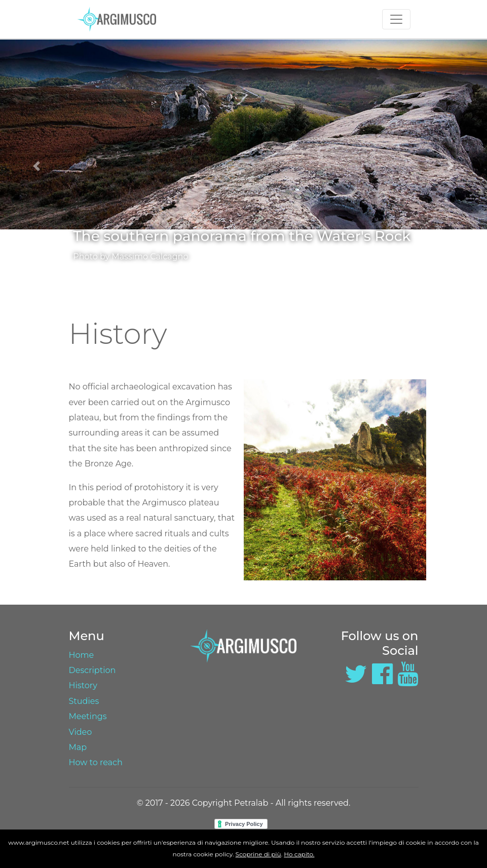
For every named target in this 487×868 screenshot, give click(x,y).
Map (78, 747)
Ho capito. (299, 854)
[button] (36, 166)
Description (92, 670)
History (83, 685)
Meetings (88, 716)
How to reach (96, 762)
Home (82, 655)
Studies (84, 701)
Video (81, 732)
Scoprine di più (258, 854)
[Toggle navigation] (396, 19)
